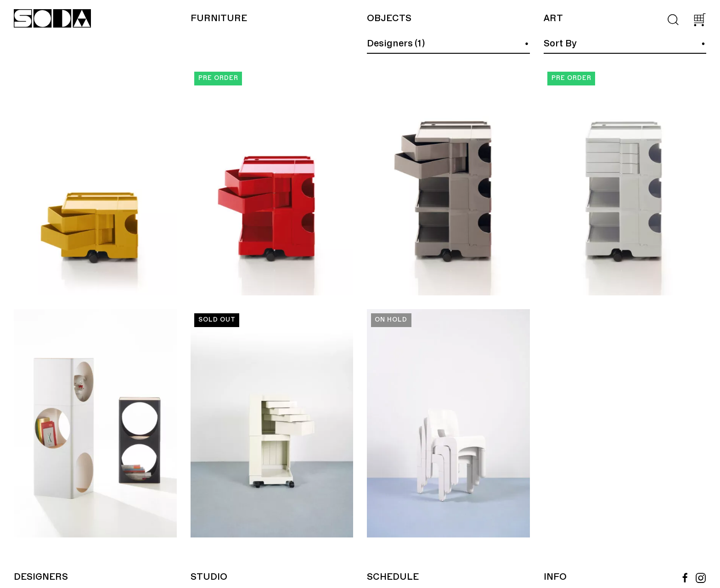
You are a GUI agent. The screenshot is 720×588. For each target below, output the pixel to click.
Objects (389, 18)
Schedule (393, 577)
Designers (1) (396, 44)
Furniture (219, 18)
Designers (41, 577)
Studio (209, 577)
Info (555, 577)
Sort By (560, 44)
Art (553, 18)
